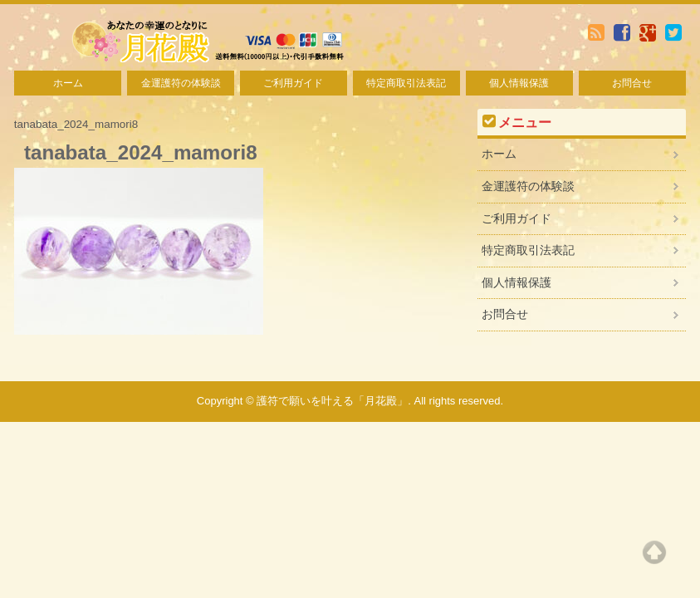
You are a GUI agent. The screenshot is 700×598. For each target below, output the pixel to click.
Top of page (654, 552)
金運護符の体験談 (181, 83)
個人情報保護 (519, 83)
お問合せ (632, 83)
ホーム (68, 83)
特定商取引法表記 (406, 83)
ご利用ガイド (293, 83)
